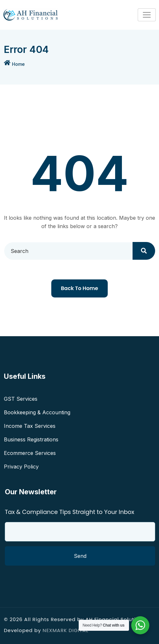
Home (18, 64)
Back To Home (80, 288)
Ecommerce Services (30, 453)
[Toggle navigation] (147, 15)
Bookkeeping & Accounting (37, 412)
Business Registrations (31, 439)
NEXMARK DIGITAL (65, 630)
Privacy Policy (21, 467)
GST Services (21, 399)
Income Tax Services (30, 426)
